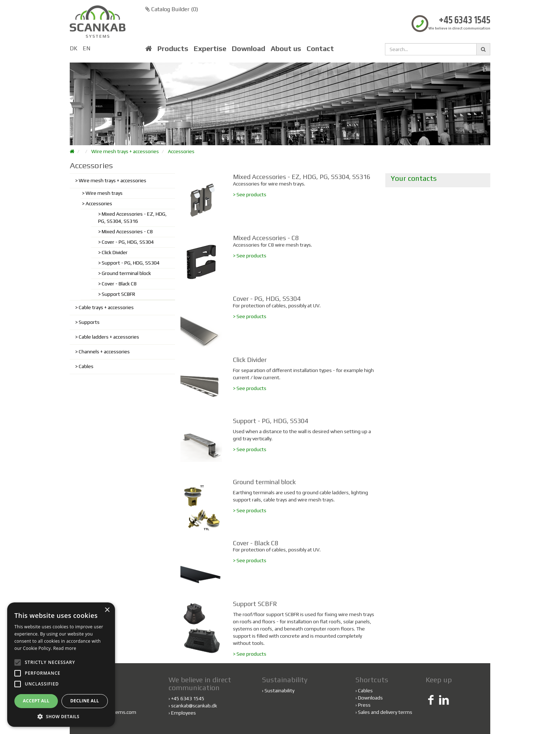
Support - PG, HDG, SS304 (131, 263)
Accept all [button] (36, 701)
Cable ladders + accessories (109, 337)
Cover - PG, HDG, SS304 (128, 242)
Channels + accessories (104, 352)
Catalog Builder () (172, 9)
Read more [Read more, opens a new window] (65, 648)
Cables (86, 366)
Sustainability (279, 691)
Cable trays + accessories (106, 307)
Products (173, 49)
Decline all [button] (85, 701)
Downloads (370, 698)
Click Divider (115, 252)
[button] (61, 716)
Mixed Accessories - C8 (127, 231)
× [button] (107, 610)
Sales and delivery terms (385, 712)
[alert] (61, 665)
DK (74, 48)
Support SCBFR (118, 294)
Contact (320, 49)
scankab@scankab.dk (194, 706)
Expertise (210, 49)
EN (86, 48)
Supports (89, 322)
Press (364, 705)
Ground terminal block (126, 273)
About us (286, 49)
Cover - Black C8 (119, 284)
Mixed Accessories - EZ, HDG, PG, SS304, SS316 (132, 217)
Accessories (181, 151)
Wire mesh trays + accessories (125, 151)
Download (249, 49)
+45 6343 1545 (465, 21)
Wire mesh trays (104, 193)
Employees (183, 713)
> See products (250, 194)
